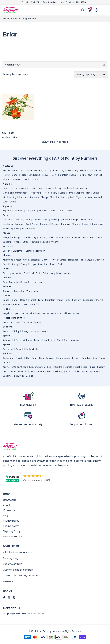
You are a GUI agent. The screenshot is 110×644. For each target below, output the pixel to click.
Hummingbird (88, 220)
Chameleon (22, 188)
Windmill (55, 242)
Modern (8, 287)
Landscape (34, 175)
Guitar (15, 175)
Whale (69, 211)
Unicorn (88, 197)
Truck (102, 358)
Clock (77, 367)
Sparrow (15, 229)
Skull (68, 371)
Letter (13, 371)
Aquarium (8, 211)
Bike (28, 358)
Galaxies (28, 340)
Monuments (82, 237)
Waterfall (34, 304)
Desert (24, 300)
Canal (15, 300)
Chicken (18, 220)
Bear (5, 188)
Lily (83, 260)
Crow (27, 220)
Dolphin (19, 211)
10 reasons (9, 510)
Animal (7, 170)
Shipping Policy (12, 531)
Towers (35, 242)
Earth (18, 340)
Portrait (98, 175)
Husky (54, 193)
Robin (6, 229)
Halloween (40, 251)
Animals (8, 184)
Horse (24, 175)
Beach (16, 170)
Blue (30, 170)
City (62, 170)
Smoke (76, 371)
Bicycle (20, 358)
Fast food (29, 273)
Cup (85, 367)
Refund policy (11, 526)
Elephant (85, 170)
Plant (60, 300)
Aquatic (8, 206)
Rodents (35, 197)
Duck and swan (40, 220)
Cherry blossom (31, 260)
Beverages (8, 273)
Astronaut (8, 340)
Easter (29, 251)
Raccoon (23, 197)
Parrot (35, 224)
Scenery (77, 300)
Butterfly (39, 170)
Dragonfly (26, 282)
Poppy (33, 264)
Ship (95, 358)
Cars (41, 358)
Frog (34, 211)
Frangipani (74, 260)
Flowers (8, 255)
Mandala (23, 371)
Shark (52, 211)
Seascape (88, 300)
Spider (61, 197)
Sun (66, 340)
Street (26, 242)
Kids (32, 313)
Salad (46, 273)
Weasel (98, 197)
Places (7, 233)
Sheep (44, 197)
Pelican (55, 224)
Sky (53, 340)
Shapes (7, 179)
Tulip (61, 264)
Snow (98, 300)
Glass (92, 367)
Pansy (15, 264)
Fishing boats (63, 358)
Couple (15, 313)
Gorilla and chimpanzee (15, 193)
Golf (38, 349)
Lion (54, 175)
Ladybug (37, 282)
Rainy (17, 331)
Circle (55, 170)
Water (67, 273)
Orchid (6, 264)
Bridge (6, 237)
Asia (18, 322)
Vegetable (56, 273)
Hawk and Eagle (71, 220)
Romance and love (61, 313)
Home (6, 18)
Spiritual (94, 371)
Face (94, 170)
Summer (35, 331)
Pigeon (86, 224)
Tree (25, 179)
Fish (101, 170)
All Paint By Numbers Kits (17, 552)
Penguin (65, 224)
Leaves (46, 175)
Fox (76, 188)
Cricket (19, 349)
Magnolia (99, 260)
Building (16, 237)
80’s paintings (19, 367)
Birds (6, 215)
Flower (6, 175)
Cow (33, 188)
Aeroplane (8, 358)
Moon (37, 340)
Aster (18, 260)
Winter (45, 331)
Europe (38, 322)
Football (30, 349)
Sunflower (51, 264)
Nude (46, 313)
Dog (76, 170)
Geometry (19, 291)
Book (50, 367)
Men (39, 313)
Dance (24, 313)
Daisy (45, 260)
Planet (46, 340)
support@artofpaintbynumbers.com (24, 614)
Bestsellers (9, 581)
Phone (41, 371)
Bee (5, 282)
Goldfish (43, 211)
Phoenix (76, 224)
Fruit (38, 273)
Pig (15, 197)
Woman (34, 179)
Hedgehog (35, 193)
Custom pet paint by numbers (21, 576)
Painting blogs (11, 558)
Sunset (16, 179)
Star (59, 340)
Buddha (58, 367)
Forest (33, 300)
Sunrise (7, 304)
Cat (47, 170)
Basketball (8, 349)
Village (45, 242)
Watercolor (32, 291)
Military (76, 358)
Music (73, 175)
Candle (68, 367)
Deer (69, 170)
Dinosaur (50, 188)
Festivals (9, 246)
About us (8, 505)
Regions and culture (15, 318)
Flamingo (55, 220)
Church (26, 237)
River (67, 300)
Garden (60, 237)
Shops (18, 242)
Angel (6, 313)
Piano (50, 371)
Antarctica (8, 322)
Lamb (70, 193)
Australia (27, 322)
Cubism (7, 291)
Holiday (101, 367)
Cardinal (7, 220)
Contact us (9, 500)
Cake (19, 273)
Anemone (8, 260)
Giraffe (84, 188)
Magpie (19, 224)
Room (101, 237)
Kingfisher (8, 224)
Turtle (60, 211)
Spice (85, 371)
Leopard (80, 193)
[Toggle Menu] (103, 10)
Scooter (86, 358)
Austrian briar (10, 137)
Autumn (7, 331)
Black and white (37, 367)
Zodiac (30, 376)
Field (52, 237)
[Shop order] (91, 75)
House (70, 237)
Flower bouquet (58, 260)
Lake (41, 300)
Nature (82, 175)
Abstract (9, 166)
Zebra (13, 202)
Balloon (7, 251)
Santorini (7, 242)
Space (7, 336)
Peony (24, 264)
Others (7, 362)
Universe (74, 340)
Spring (25, 331)
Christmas (18, 251)
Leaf (5, 371)
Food (7, 269)
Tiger (79, 197)
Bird (23, 170)
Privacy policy (11, 521)
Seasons (8, 327)
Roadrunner (98, 224)
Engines (50, 358)
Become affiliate (13, 564)
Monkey (7, 197)
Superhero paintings (13, 376)
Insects (8, 278)
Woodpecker (28, 229)
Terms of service (13, 536)
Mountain (63, 175)
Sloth (53, 197)
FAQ (5, 516)
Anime (6, 367)
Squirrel (70, 197)
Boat (34, 358)
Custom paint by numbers (18, 570)
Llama (96, 193)
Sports (7, 345)
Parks (93, 237)
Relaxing (59, 371)
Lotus (89, 260)
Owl (90, 175)
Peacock (45, 224)
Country (43, 237)
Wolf (5, 202)
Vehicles (8, 354)
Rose (41, 264)
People (7, 309)
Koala (62, 193)
